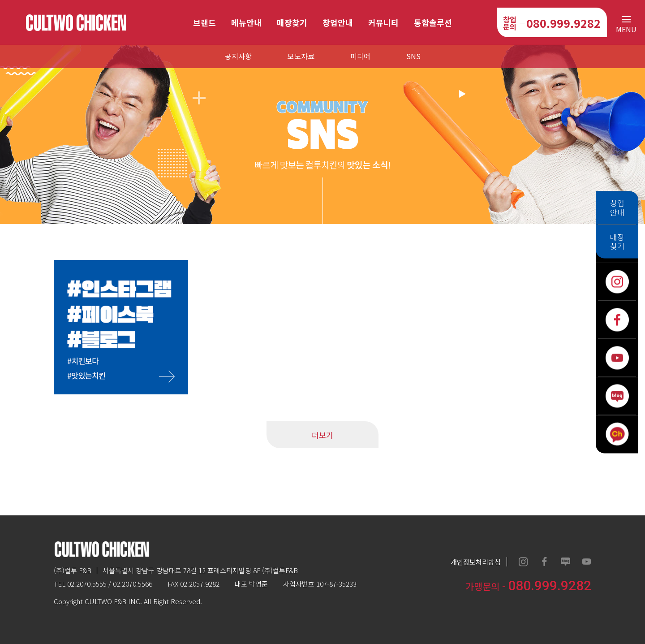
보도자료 (301, 56)
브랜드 (204, 22)
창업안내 (338, 22)
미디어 (360, 56)
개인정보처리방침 (476, 562)
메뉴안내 (246, 22)
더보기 (322, 435)
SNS (413, 56)
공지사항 (238, 56)
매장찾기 (292, 22)
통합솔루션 (433, 22)
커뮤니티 (383, 22)
